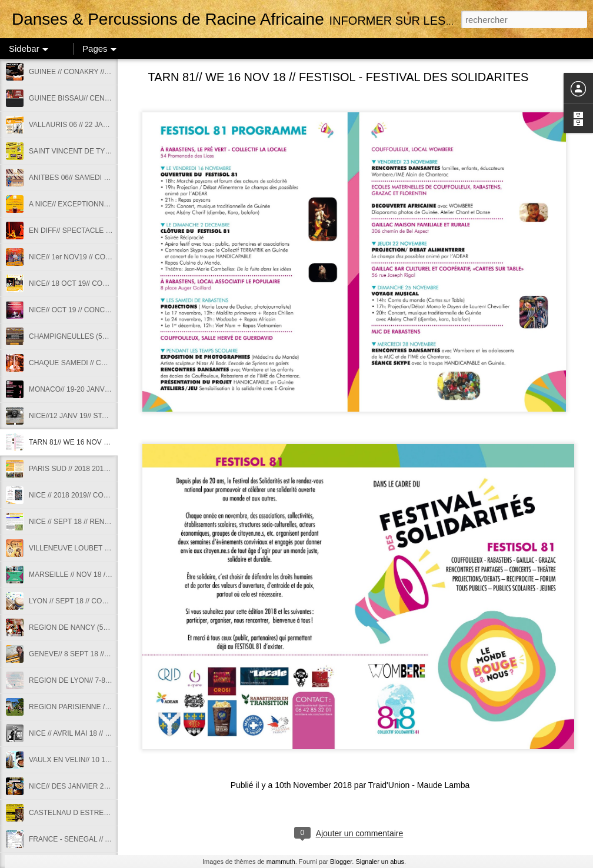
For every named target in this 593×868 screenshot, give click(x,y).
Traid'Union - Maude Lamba (419, 785)
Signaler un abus (380, 862)
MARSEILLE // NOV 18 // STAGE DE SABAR (100, 575)
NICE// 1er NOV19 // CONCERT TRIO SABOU (102, 257)
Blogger (341, 862)
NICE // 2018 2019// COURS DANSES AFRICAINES (111, 495)
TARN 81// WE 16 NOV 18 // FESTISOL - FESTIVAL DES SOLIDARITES (339, 77)
